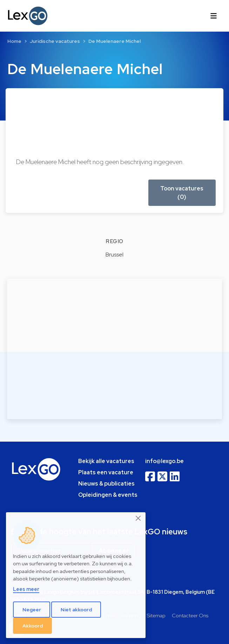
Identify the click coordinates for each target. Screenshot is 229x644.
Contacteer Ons (190, 615)
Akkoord (33, 626)
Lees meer (26, 589)
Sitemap (156, 615)
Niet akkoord (76, 610)
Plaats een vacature (106, 472)
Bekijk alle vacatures (106, 461)
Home (14, 41)
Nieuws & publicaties (106, 484)
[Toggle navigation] (214, 16)
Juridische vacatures (55, 41)
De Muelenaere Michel (114, 41)
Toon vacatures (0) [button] (182, 193)
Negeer (32, 610)
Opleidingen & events (108, 495)
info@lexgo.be (164, 461)
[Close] (139, 518)
